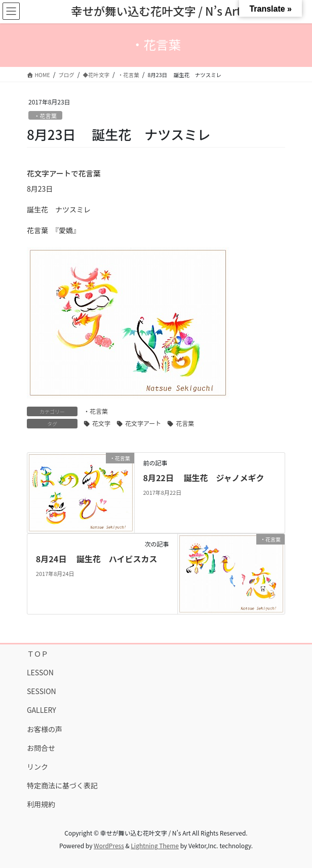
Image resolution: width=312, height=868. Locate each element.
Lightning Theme (155, 845)
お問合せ (41, 748)
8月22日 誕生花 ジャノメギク (203, 478)
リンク (37, 767)
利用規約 (41, 804)
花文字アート (143, 423)
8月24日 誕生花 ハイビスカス (97, 559)
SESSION (42, 691)
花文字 (101, 423)
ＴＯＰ (37, 654)
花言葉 (185, 423)
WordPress (109, 845)
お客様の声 (45, 729)
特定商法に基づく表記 (62, 785)
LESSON (40, 672)
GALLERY (42, 710)
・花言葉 (45, 116)
